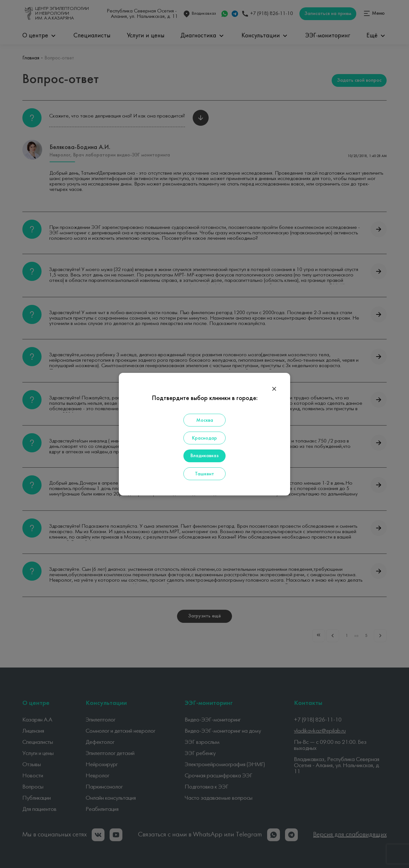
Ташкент (204, 474)
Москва (205, 420)
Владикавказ (204, 456)
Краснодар (204, 438)
